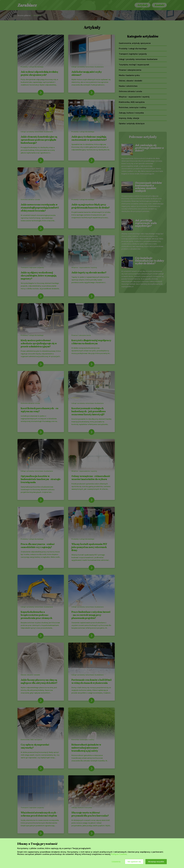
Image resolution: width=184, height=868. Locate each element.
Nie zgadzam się (134, 862)
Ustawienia (116, 862)
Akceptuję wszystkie (156, 862)
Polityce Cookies (119, 854)
